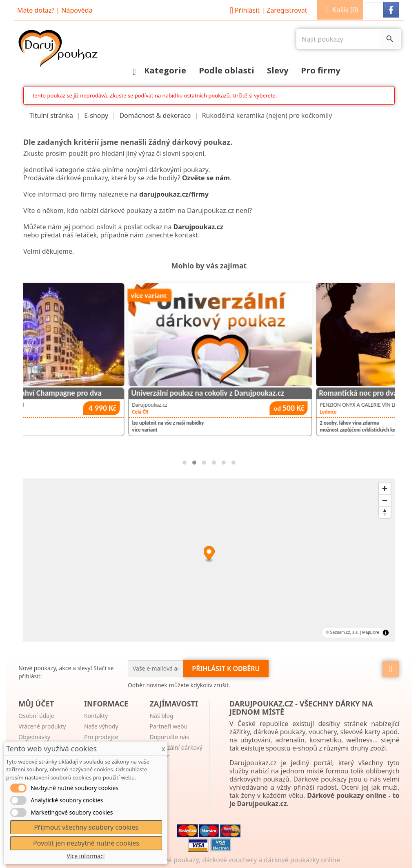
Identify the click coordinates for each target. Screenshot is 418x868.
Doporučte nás (169, 737)
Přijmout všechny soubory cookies (86, 827)
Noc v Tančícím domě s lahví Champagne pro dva (104, 393)
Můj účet (36, 704)
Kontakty (96, 716)
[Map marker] (209, 554)
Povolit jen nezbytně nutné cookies (86, 843)
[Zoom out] (385, 500)
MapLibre (371, 632)
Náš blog (161, 716)
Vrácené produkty (42, 726)
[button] (373, 10)
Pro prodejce (101, 737)
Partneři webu (168, 726)
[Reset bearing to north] (385, 512)
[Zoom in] (385, 488)
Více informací (86, 856)
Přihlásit (267, 10)
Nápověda (77, 10)
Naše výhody (101, 726)
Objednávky (34, 737)
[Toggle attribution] (386, 633)
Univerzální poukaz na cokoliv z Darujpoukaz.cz (289, 393)
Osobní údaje (36, 716)
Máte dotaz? (36, 10)
